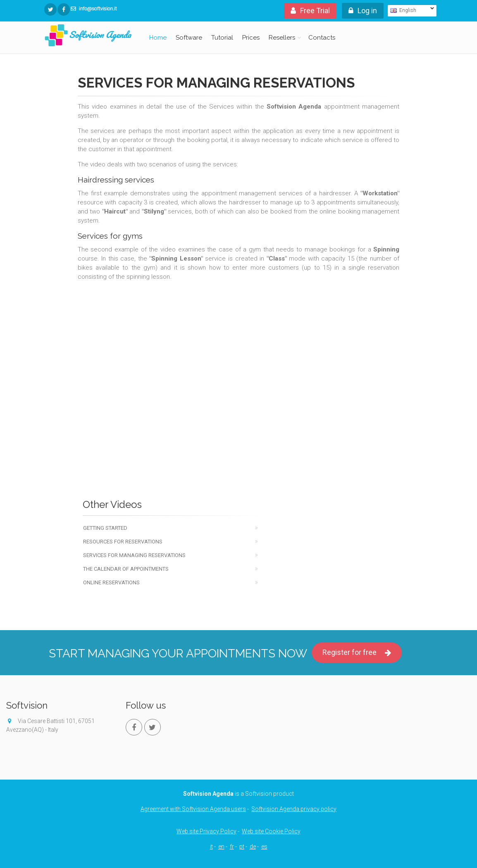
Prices (251, 38)
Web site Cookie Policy (271, 831)
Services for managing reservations (134, 555)
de (253, 847)
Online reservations (111, 582)
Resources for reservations (123, 542)
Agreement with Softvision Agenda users (193, 809)
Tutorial (222, 38)
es (264, 847)
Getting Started (105, 528)
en (221, 847)
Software (189, 38)
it (211, 847)
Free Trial (310, 11)
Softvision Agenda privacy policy (294, 809)
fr (232, 847)
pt (242, 847)
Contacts (322, 38)
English (411, 10)
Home (158, 38)
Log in (363, 11)
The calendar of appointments (126, 569)
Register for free (357, 653)
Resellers (282, 38)
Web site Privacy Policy (206, 831)
